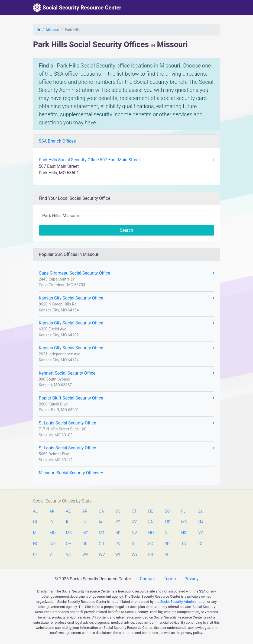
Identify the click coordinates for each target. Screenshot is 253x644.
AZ (69, 511)
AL (35, 511)
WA (85, 555)
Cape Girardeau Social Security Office (126, 273)
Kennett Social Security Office (126, 373)
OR (101, 544)
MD (184, 522)
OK (85, 544)
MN (52, 533)
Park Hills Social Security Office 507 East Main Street (126, 160)
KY (134, 522)
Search (126, 230)
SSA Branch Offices (57, 141)
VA (68, 555)
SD (167, 544)
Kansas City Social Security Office (126, 298)
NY (200, 533)
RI (134, 544)
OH (69, 544)
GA (200, 511)
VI (166, 555)
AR (85, 511)
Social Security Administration (183, 602)
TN (184, 544)
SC (151, 544)
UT (35, 555)
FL (183, 511)
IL (68, 522)
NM (184, 533)
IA (101, 522)
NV (134, 533)
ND (52, 544)
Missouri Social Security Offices (71, 473)
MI (35, 533)
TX (200, 544)
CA (101, 511)
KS (118, 522)
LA (150, 522)
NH (151, 533)
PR (151, 555)
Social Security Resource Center (77, 8)
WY (135, 555)
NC (36, 544)
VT (52, 555)
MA (200, 522)
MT (102, 533)
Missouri (52, 30)
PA (118, 544)
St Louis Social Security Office (126, 423)
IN (84, 522)
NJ (167, 533)
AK (52, 511)
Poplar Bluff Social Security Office (126, 398)
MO (85, 533)
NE (118, 533)
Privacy (192, 579)
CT (134, 511)
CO (118, 511)
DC (167, 511)
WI (118, 555)
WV (102, 555)
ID (51, 522)
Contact (147, 579)
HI (35, 522)
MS (69, 533)
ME (167, 522)
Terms (170, 579)
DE (151, 511)
